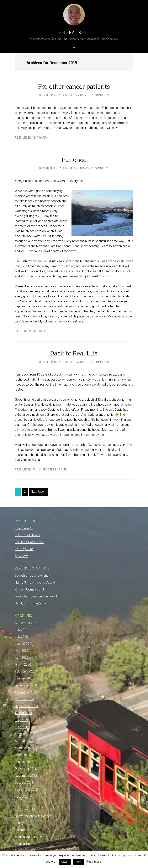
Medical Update (25, 844)
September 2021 (26, 623)
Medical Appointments (30, 837)
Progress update (55, 470)
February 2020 (25, 671)
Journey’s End (24, 549)
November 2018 (26, 776)
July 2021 (21, 630)
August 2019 (23, 713)
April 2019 (22, 741)
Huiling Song (23, 582)
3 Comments (100, 95)
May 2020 (22, 651)
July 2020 (21, 637)
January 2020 (24, 678)
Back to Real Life (74, 353)
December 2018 (26, 769)
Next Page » (38, 492)
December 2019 (26, 685)
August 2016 (23, 797)
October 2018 (24, 783)
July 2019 (21, 720)
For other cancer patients (74, 86)
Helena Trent (74, 32)
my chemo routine (27, 123)
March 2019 (23, 748)
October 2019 (24, 699)
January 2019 (24, 762)
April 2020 (22, 658)
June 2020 (22, 644)
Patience (74, 159)
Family (37, 470)
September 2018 (26, 790)
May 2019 (22, 734)
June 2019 (22, 727)
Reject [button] (78, 862)
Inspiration (41, 138)
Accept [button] (65, 862)
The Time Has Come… (30, 542)
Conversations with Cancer (33, 816)
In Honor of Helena (27, 535)
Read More (94, 862)
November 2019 (26, 692)
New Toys (22, 556)
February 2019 (25, 755)
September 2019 (26, 706)
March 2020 (23, 665)
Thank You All (24, 528)
